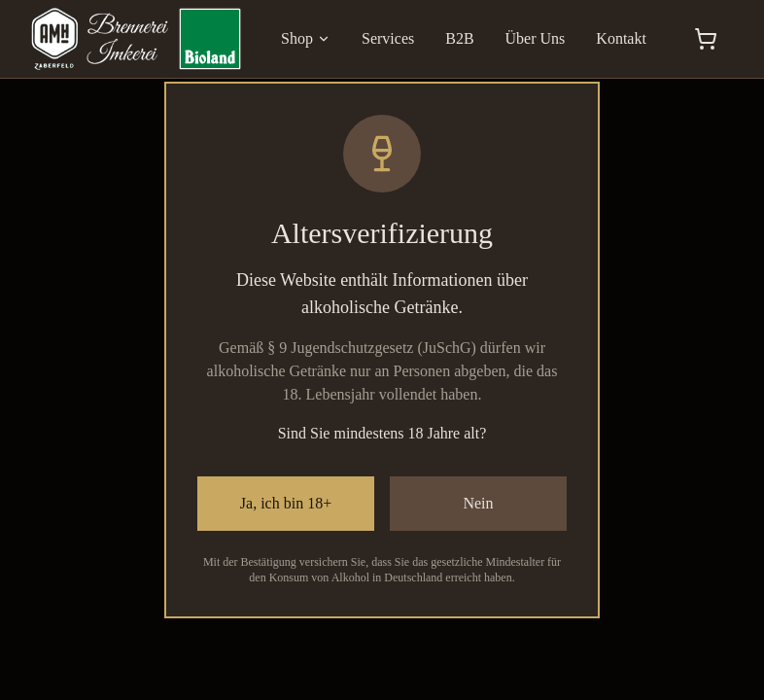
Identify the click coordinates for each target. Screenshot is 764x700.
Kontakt (621, 38)
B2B (459, 38)
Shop (306, 38)
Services (388, 38)
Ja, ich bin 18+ (286, 503)
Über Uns (536, 38)
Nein (478, 503)
